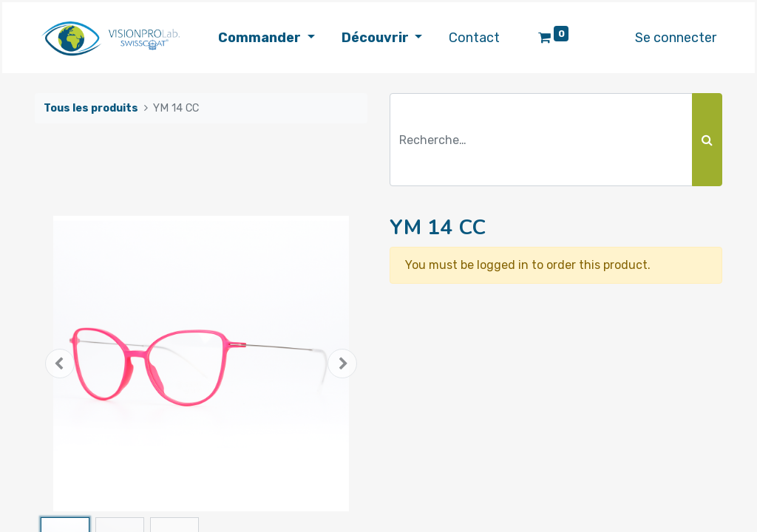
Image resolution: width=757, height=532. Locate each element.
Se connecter (676, 38)
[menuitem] (474, 38)
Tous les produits (91, 108)
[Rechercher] (707, 140)
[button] (60, 364)
